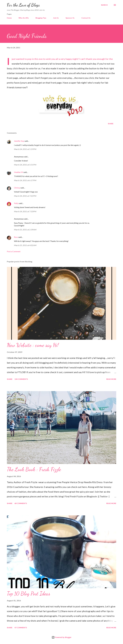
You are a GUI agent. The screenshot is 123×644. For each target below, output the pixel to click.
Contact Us (86, 18)
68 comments (21, 503)
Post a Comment (14, 251)
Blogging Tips (41, 18)
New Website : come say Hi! (33, 345)
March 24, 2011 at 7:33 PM (25, 211)
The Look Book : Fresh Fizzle (34, 469)
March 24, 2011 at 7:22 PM (25, 196)
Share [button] (111, 124)
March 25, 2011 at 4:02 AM (25, 245)
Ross (16, 237)
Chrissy (17, 188)
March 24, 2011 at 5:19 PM (25, 149)
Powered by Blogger (62, 637)
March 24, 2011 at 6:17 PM (25, 180)
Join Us (56, 18)
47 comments (21, 628)
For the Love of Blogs (23, 5)
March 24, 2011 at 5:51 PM (25, 165)
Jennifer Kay (19, 141)
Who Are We (24, 18)
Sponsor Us (70, 18)
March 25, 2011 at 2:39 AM (25, 230)
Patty (16, 203)
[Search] (104, 5)
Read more (111, 379)
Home (9, 18)
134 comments (21, 379)
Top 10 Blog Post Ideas (29, 594)
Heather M (19, 172)
